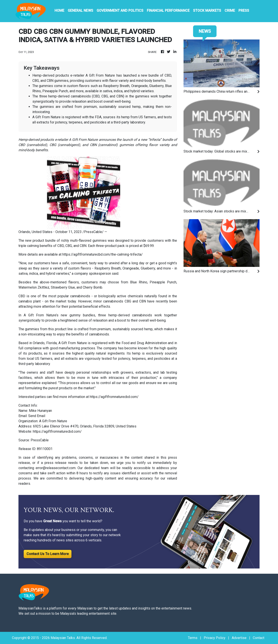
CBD (61, 246)
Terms (193, 638)
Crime (230, 11)
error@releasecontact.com (56, 468)
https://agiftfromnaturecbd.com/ (114, 397)
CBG (69, 246)
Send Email (37, 416)
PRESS (244, 11)
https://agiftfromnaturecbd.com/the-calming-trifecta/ (103, 254)
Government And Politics (120, 11)
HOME (59, 11)
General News (80, 11)
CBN (83, 246)
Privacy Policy (215, 638)
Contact (259, 638)
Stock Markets (207, 11)
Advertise (239, 638)
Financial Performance (168, 11)
